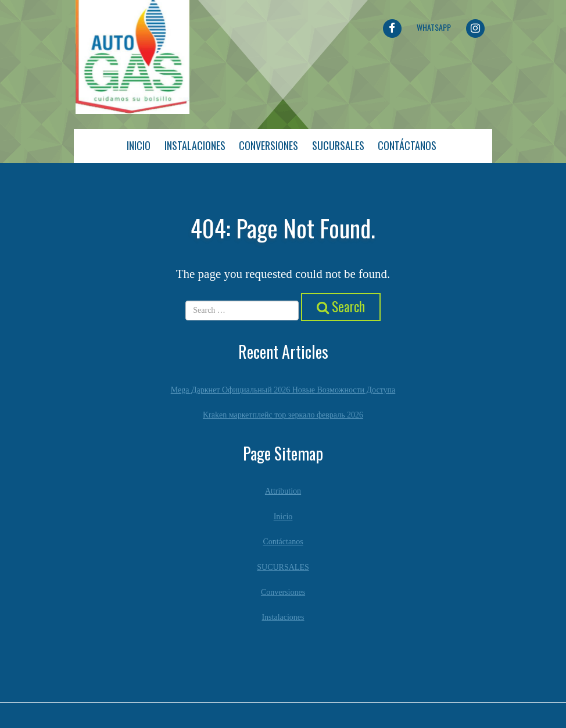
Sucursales (338, 145)
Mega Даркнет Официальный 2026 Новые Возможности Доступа (283, 390)
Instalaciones (195, 145)
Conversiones (268, 145)
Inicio (139, 145)
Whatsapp (434, 27)
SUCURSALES (283, 567)
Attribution (283, 491)
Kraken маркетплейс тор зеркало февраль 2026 (283, 415)
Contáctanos (407, 145)
